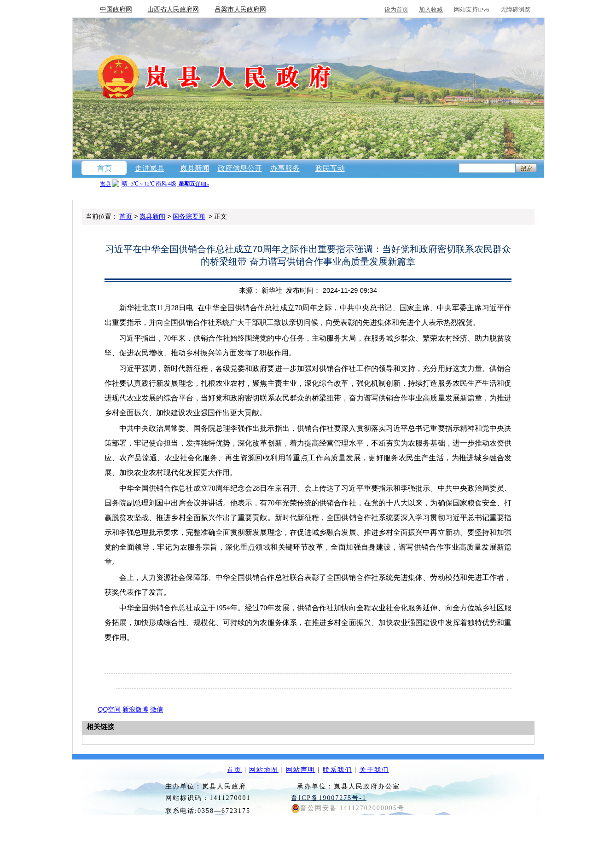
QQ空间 (110, 709)
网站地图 (264, 770)
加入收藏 (431, 9)
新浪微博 (135, 709)
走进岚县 (150, 168)
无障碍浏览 (515, 9)
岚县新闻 (195, 168)
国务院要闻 (189, 216)
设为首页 (396, 9)
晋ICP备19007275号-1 (328, 798)
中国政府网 (116, 9)
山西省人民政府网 (173, 9)
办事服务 (285, 168)
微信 (157, 709)
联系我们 (337, 770)
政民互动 (330, 168)
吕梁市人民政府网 (240, 9)
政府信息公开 (240, 168)
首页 (105, 168)
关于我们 (374, 770)
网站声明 (301, 770)
